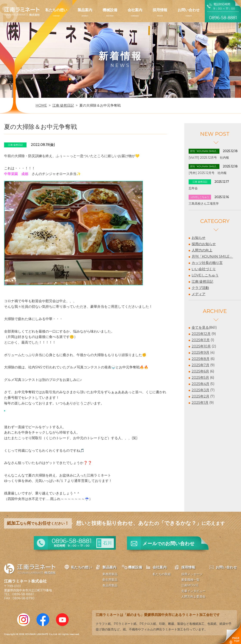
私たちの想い (56, 10)
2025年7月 (200, 365)
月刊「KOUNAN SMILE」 (212, 256)
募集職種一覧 (190, 580)
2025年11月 (201, 340)
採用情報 (160, 10)
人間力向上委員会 (193, 597)
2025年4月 (200, 384)
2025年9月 (200, 353)
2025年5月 (200, 378)
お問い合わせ (189, 10)
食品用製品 (110, 585)
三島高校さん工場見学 (204, 204)
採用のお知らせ (204, 244)
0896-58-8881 (23, 594)
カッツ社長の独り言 (207, 263)
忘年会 (193, 188)
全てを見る (200, 328)
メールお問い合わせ (169, 544)
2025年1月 (200, 403)
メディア (199, 294)
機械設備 (110, 10)
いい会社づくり (204, 269)
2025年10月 (201, 346)
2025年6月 (200, 371)
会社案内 (135, 10)
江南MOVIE (190, 585)
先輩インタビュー (193, 591)
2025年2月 (200, 396)
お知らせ (199, 238)
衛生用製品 (110, 580)
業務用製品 (110, 574)
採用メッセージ (192, 574)
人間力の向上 (202, 250)
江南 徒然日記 (202, 282)
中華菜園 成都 (16, 174)
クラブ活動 (200, 288)
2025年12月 (201, 334)
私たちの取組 (162, 574)
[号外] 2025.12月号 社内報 (208, 173)
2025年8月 (201, 359)
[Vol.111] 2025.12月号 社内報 (209, 158)
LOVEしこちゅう (205, 275)
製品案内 (85, 10)
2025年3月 (200, 390)
